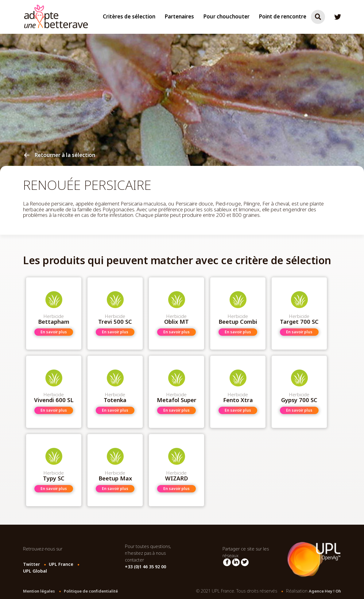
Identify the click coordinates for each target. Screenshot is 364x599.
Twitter (31, 564)
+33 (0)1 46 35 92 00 (145, 567)
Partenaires (179, 17)
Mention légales (39, 591)
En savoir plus (54, 332)
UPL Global (35, 571)
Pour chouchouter (226, 17)
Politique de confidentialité (91, 591)
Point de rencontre (283, 17)
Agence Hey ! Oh (325, 591)
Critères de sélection (129, 17)
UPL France (61, 564)
